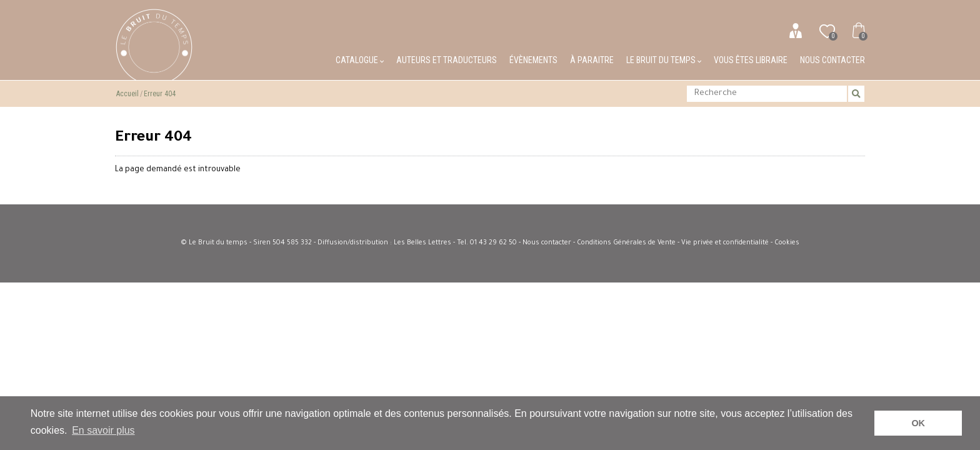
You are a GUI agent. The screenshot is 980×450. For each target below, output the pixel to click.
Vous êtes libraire (751, 60)
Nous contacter (832, 60)
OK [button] (918, 423)
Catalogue (360, 60)
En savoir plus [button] (103, 430)
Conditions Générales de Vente (626, 243)
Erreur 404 (160, 94)
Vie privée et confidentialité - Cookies (740, 243)
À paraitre (592, 60)
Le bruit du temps (664, 60)
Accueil (127, 94)
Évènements (533, 60)
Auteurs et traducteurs (447, 60)
